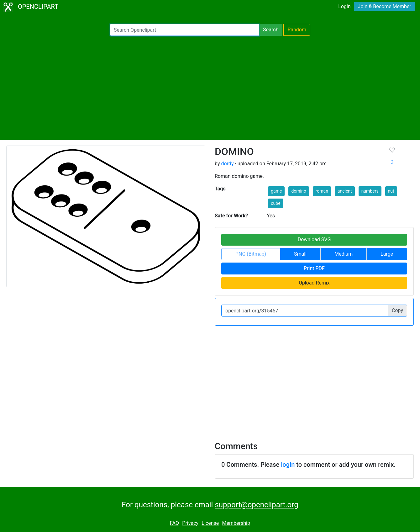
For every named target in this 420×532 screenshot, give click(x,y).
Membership (236, 523)
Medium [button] (344, 254)
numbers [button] (370, 191)
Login (344, 6)
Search (271, 30)
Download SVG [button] (314, 239)
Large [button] (387, 254)
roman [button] (322, 191)
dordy (227, 164)
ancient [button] (345, 191)
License (210, 523)
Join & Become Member (385, 6)
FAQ (174, 523)
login (288, 465)
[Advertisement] (210, 88)
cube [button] (276, 203)
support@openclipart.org (256, 505)
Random (297, 30)
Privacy (190, 523)
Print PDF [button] (314, 268)
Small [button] (300, 254)
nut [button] (391, 191)
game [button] (276, 191)
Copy (397, 310)
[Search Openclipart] (184, 30)
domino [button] (299, 191)
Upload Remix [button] (314, 283)
